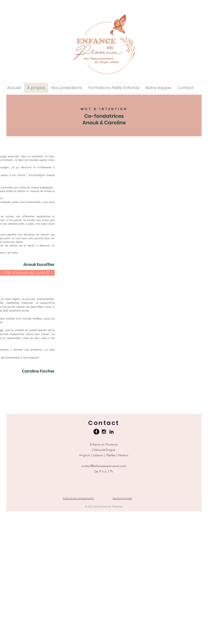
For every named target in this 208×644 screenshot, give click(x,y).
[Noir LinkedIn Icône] (111, 432)
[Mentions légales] (122, 498)
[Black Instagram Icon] (104, 432)
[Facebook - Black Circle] (96, 432)
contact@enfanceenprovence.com (104, 466)
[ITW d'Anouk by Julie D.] (27, 273)
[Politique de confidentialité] (78, 498)
